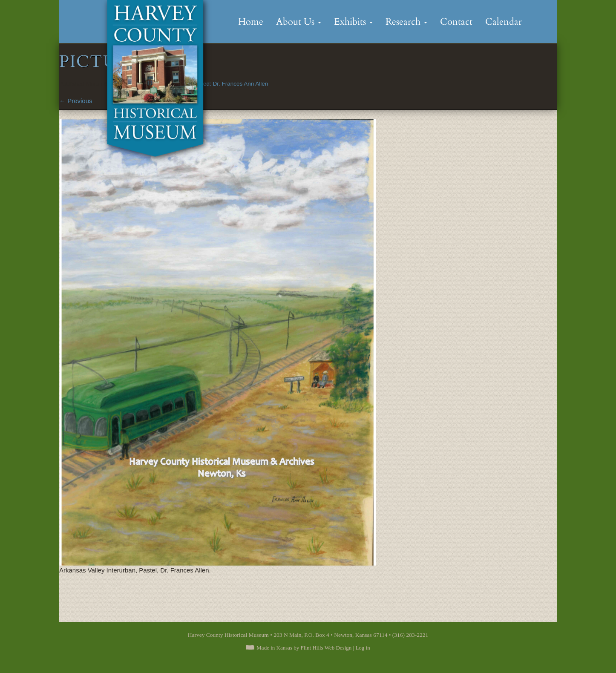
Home (251, 22)
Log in (363, 648)
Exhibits (353, 22)
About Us (299, 22)
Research (406, 22)
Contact (456, 22)
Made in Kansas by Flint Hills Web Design (304, 648)
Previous (76, 101)
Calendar (504, 22)
